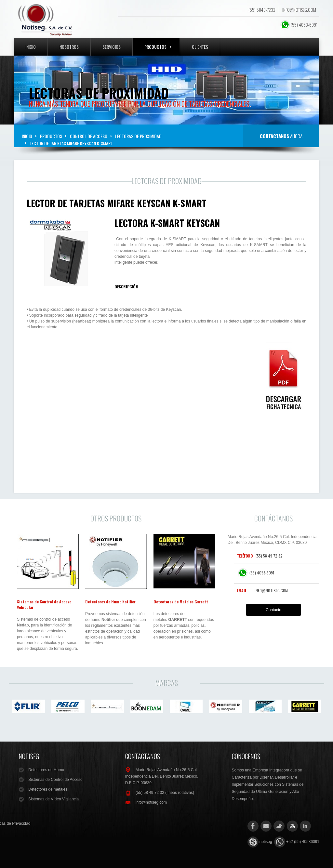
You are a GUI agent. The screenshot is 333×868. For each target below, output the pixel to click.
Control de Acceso (89, 136)
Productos (158, 47)
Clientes (200, 47)
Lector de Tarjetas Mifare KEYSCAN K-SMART (117, 203)
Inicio (31, 47)
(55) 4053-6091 (299, 25)
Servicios (112, 47)
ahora (281, 136)
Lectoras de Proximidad (138, 136)
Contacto (273, 610)
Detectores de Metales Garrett (181, 602)
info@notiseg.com (299, 10)
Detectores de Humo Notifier (110, 602)
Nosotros (69, 47)
